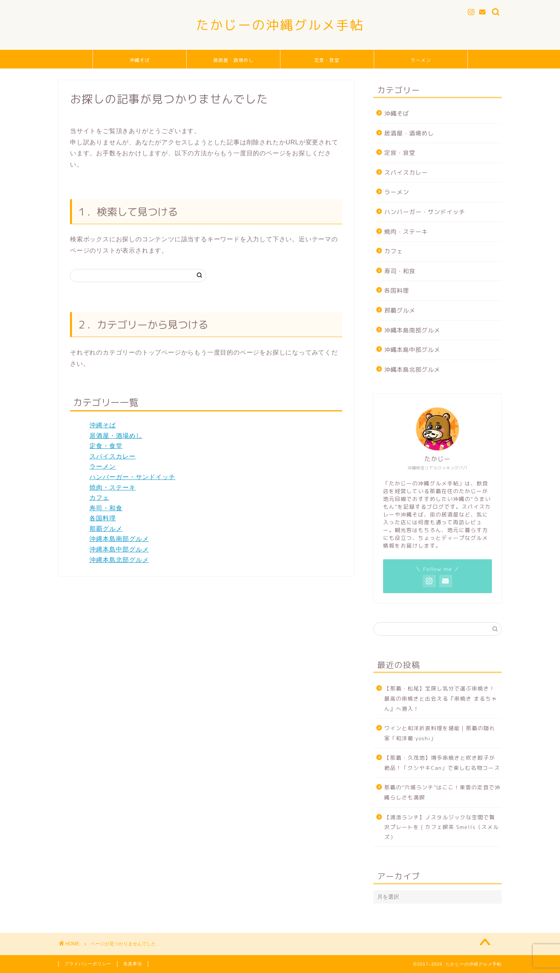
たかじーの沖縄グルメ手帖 (280, 25)
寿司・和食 (106, 508)
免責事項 (133, 964)
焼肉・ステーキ (113, 487)
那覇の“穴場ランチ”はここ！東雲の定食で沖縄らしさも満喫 (442, 792)
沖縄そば (140, 60)
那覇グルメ (106, 529)
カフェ (99, 498)
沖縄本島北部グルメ (119, 560)
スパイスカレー (113, 456)
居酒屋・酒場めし (233, 60)
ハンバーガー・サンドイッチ (132, 477)
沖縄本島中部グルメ (119, 549)
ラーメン (421, 60)
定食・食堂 (327, 60)
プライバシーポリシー (88, 964)
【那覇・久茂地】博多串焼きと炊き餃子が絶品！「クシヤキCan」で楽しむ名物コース (442, 763)
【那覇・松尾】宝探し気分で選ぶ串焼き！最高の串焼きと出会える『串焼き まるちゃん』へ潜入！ (441, 698)
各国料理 (103, 518)
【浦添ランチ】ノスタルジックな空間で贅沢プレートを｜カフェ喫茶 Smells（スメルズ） (442, 827)
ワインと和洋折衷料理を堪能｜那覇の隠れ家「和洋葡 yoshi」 (440, 733)
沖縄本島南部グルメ (119, 539)
